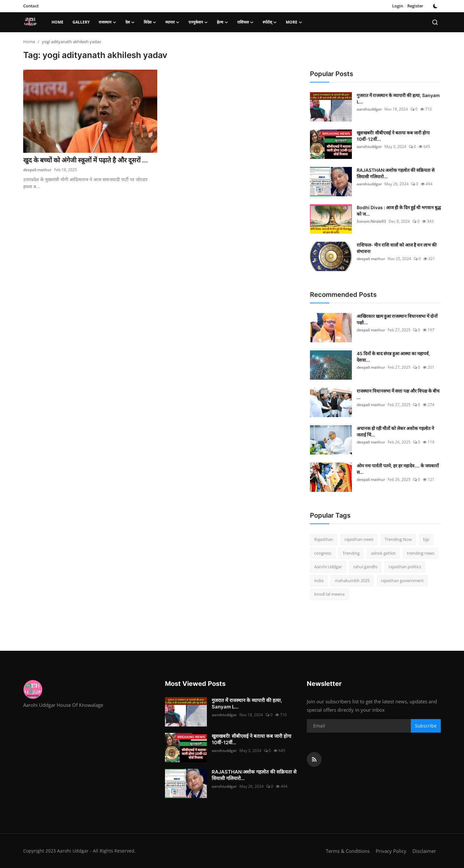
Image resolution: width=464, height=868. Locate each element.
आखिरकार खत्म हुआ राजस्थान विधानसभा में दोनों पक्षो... (397, 319)
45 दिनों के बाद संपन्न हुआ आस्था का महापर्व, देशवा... (393, 357)
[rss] (314, 759)
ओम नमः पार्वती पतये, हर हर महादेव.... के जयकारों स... (398, 469)
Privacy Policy (391, 851)
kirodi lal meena (329, 594)
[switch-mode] (435, 6)
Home (58, 22)
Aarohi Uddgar (328, 567)
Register (415, 6)
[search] (435, 22)
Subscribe (426, 726)
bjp (426, 539)
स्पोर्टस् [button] (270, 22)
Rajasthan (324, 539)
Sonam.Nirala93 (371, 221)
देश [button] (130, 22)
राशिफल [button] (245, 22)
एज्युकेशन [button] (198, 22)
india (319, 580)
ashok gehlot (383, 553)
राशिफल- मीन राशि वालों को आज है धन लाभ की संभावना (397, 248)
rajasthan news (359, 539)
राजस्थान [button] (107, 22)
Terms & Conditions (348, 851)
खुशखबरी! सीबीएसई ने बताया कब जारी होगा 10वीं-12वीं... (393, 136)
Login (398, 6)
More (294, 22)
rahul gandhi (365, 567)
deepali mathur (37, 170)
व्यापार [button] (172, 22)
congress (323, 553)
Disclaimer (424, 851)
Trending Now (398, 539)
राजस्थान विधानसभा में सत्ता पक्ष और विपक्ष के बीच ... (398, 394)
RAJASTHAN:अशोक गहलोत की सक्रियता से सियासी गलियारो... (396, 173)
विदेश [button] (150, 22)
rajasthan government (402, 580)
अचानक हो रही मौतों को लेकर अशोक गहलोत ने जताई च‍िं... (395, 431)
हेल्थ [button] (222, 22)
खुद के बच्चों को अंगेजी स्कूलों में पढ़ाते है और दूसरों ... (86, 160)
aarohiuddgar (369, 109)
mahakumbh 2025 (352, 580)
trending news (421, 553)
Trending (351, 553)
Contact (31, 6)
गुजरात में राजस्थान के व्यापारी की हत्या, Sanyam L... (398, 98)
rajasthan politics (405, 567)
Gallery (81, 22)
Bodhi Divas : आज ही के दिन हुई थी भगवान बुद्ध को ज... (399, 211)
